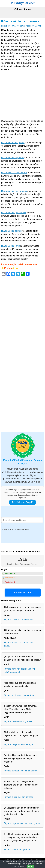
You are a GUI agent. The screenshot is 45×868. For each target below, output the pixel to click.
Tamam (31, 866)
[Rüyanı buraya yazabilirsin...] (22, 520)
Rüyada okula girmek (11, 231)
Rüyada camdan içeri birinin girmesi (21, 771)
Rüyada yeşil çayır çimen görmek (20, 695)
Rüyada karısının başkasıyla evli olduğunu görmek (19, 670)
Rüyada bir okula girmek (13, 143)
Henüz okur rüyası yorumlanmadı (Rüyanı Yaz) (21, 26)
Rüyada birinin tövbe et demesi (19, 620)
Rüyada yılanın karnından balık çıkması (19, 644)
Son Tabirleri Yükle (22, 593)
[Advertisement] (22, 96)
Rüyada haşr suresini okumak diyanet (22, 823)
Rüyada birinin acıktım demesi (18, 797)
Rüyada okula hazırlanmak (20, 21)
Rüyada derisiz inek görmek (17, 850)
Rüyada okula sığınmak (12, 158)
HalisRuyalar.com (22, 3)
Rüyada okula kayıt (10, 246)
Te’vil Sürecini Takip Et (22, 502)
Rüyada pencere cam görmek (18, 721)
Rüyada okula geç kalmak (14, 213)
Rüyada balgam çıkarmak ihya (18, 744)
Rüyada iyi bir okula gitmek (14, 173)
